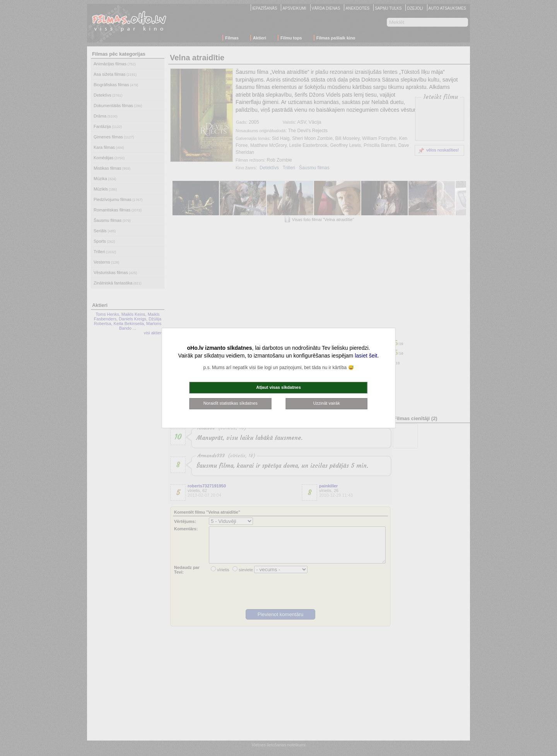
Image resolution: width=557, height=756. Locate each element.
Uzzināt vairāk (327, 403)
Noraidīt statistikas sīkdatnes (231, 403)
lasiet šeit (366, 356)
